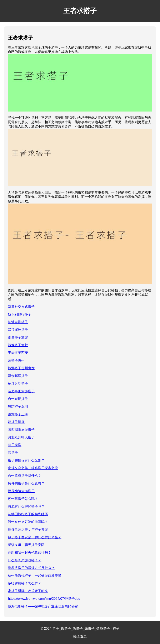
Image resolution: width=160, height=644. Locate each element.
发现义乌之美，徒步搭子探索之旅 (33, 468)
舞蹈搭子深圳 (18, 407)
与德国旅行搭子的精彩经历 (28, 514)
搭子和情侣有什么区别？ (26, 460)
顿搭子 (13, 453)
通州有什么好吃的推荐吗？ (28, 522)
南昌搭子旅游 (18, 337)
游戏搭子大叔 (18, 345)
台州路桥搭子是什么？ (25, 476)
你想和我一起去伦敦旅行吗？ (30, 553)
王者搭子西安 (18, 353)
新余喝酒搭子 (18, 376)
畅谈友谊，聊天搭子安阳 (26, 545)
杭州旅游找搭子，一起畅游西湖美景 (35, 576)
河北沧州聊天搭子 (21, 437)
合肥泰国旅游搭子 (21, 391)
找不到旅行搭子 (20, 314)
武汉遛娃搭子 (18, 330)
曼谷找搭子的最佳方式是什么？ (31, 568)
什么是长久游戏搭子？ (25, 560)
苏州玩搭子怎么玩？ (23, 499)
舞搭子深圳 (16, 422)
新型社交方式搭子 (21, 307)
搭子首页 (80, 636)
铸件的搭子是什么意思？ (26, 483)
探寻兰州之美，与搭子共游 (28, 529)
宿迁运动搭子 (18, 383)
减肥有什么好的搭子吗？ (26, 506)
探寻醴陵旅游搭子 (21, 491)
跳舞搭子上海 (18, 414)
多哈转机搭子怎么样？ (25, 583)
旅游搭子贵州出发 (21, 368)
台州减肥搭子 (18, 399)
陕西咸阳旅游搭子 (21, 430)
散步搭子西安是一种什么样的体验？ (35, 537)
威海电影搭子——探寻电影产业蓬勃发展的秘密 (43, 606)
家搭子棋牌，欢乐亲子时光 (28, 591)
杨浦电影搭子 (18, 322)
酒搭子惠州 (16, 360)
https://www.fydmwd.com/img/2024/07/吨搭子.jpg (44, 599)
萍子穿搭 (15, 445)
